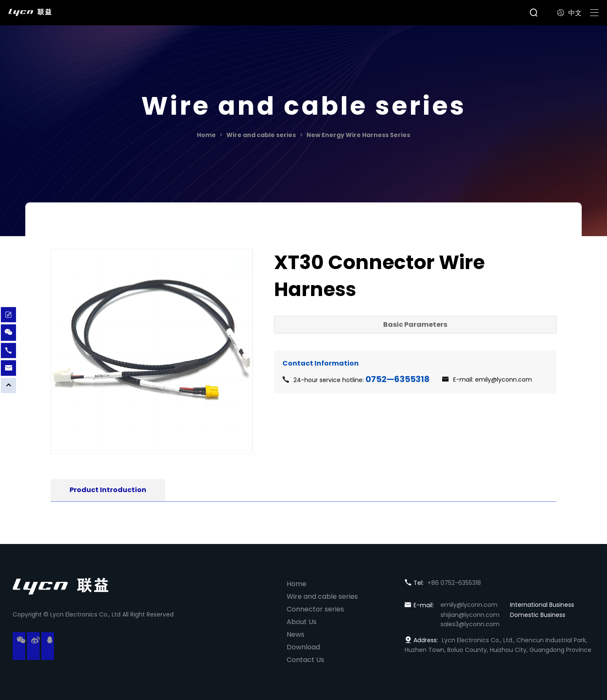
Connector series (315, 609)
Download (303, 647)
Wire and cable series (261, 135)
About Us (302, 622)
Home (206, 135)
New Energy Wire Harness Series (358, 135)
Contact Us (305, 660)
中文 (569, 13)
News (295, 634)
